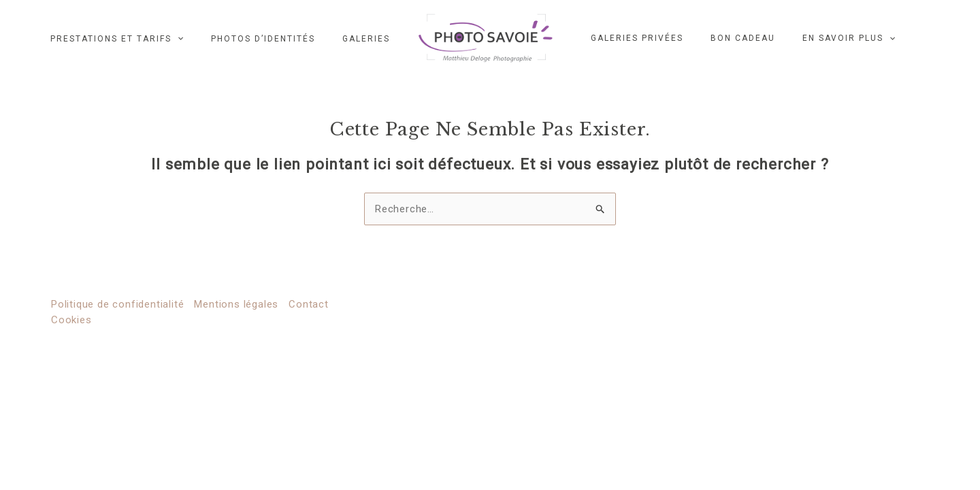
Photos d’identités (263, 38)
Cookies (71, 320)
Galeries (366, 38)
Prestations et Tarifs (117, 38)
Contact (309, 304)
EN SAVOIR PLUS (849, 38)
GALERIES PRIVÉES (637, 38)
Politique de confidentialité (117, 304)
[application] (177, 38)
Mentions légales (236, 304)
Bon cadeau (743, 38)
